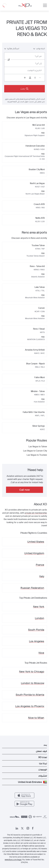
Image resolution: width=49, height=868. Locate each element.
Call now (24, 490)
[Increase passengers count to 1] (25, 78)
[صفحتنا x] (22, 828)
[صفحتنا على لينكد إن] (17, 828)
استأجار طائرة (12, 48)
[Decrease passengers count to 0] (40, 78)
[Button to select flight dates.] (24, 70)
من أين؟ (38, 56)
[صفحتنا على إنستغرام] (28, 828)
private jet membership (36, 513)
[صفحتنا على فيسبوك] (33, 828)
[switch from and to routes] (9, 60)
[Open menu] (45, 5)
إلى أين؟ (38, 63)
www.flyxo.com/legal (13, 860)
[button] (24, 745)
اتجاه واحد (39, 48)
